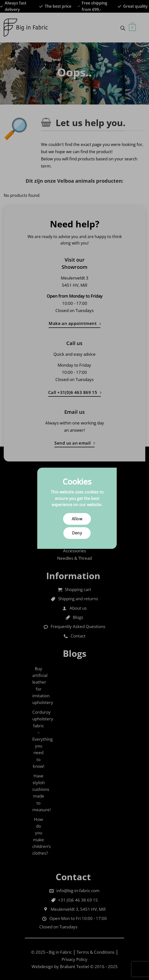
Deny (77, 533)
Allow (77, 519)
